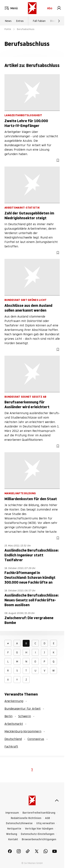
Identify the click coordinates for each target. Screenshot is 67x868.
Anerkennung (14, 701)
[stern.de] (32, 8)
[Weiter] (59, 21)
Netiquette (14, 829)
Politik (8, 29)
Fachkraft (11, 746)
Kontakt (13, 839)
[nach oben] (57, 800)
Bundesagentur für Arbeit (23, 708)
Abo (50, 8)
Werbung (12, 834)
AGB (47, 818)
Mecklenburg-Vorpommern (23, 731)
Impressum (12, 813)
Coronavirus (36, 739)
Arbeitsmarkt (14, 724)
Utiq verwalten (46, 823)
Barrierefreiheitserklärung (39, 813)
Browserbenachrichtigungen (39, 839)
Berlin (8, 716)
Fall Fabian (39, 21)
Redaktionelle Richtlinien (26, 818)
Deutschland (13, 739)
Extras (20, 21)
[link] (59, 8)
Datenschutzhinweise (19, 823)
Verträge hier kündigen (39, 829)
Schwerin (25, 716)
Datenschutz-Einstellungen (38, 834)
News (8, 21)
